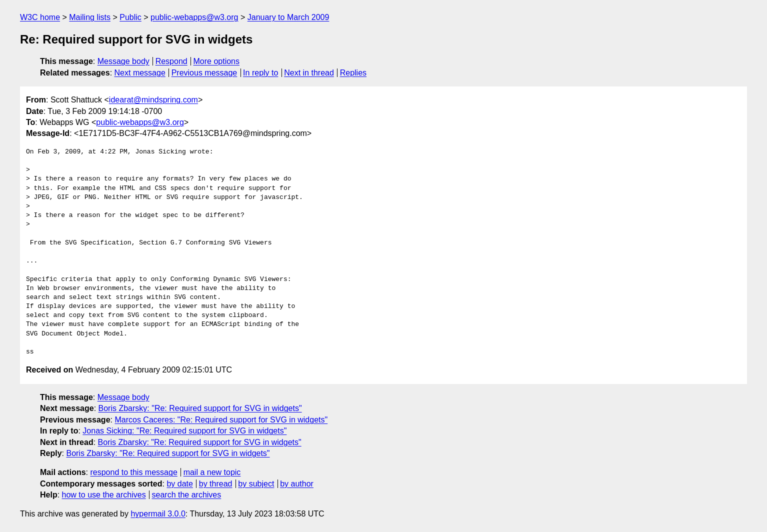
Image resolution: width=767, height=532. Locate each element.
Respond (171, 61)
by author (297, 484)
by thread (216, 484)
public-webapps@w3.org (194, 17)
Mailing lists (90, 17)
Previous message (204, 73)
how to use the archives (104, 495)
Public (130, 17)
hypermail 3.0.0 (158, 514)
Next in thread (309, 73)
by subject (256, 484)
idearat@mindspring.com (153, 100)
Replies (353, 73)
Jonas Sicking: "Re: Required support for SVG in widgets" (184, 431)
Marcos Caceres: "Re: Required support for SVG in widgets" (221, 420)
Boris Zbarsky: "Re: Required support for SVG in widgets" (200, 408)
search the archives (187, 495)
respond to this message (133, 472)
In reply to (260, 73)
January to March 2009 (288, 17)
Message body (123, 61)
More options (217, 61)
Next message (140, 73)
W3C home (40, 17)
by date (179, 484)
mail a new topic (212, 472)
